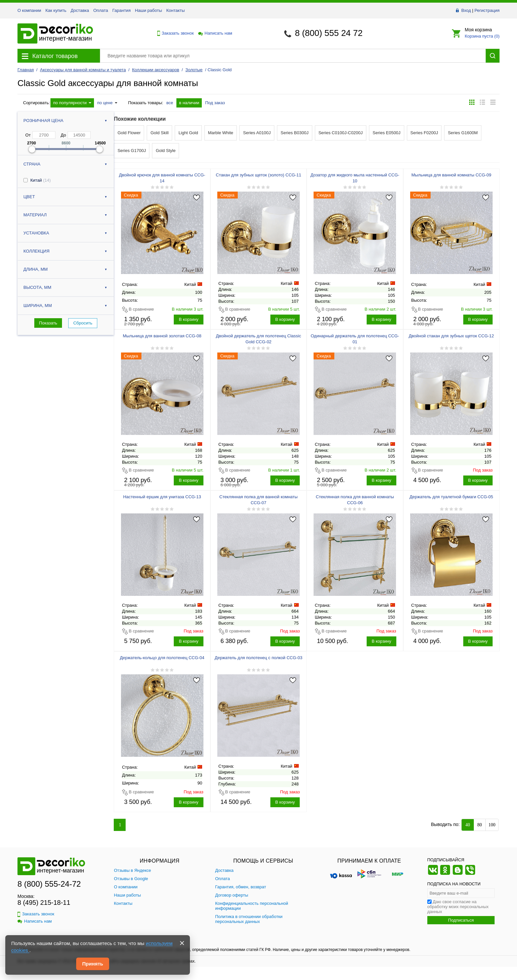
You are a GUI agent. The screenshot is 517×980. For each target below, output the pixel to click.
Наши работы (148, 10)
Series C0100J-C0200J (341, 133)
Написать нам (215, 33)
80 (480, 825)
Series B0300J (295, 133)
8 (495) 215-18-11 (44, 903)
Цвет (29, 197)
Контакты (175, 10)
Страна (32, 164)
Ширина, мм (38, 306)
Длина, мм (36, 269)
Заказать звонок (174, 33)
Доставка (80, 10)
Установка (36, 233)
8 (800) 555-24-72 (49, 884)
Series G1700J (132, 151)
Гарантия (122, 10)
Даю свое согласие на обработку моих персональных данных (458, 907)
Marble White (221, 133)
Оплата (101, 10)
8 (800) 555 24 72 (329, 33)
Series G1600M (463, 133)
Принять (93, 964)
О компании (29, 10)
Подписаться (461, 920)
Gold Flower (129, 133)
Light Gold (188, 133)
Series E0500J (387, 133)
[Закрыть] (182, 943)
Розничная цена (43, 121)
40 (468, 825)
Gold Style (166, 151)
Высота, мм (37, 287)
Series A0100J (257, 133)
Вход (466, 10)
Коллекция (36, 251)
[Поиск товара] (293, 56)
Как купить (56, 10)
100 (492, 825)
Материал (35, 215)
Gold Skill (159, 133)
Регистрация (487, 10)
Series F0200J (424, 133)
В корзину (188, 319)
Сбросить (83, 323)
